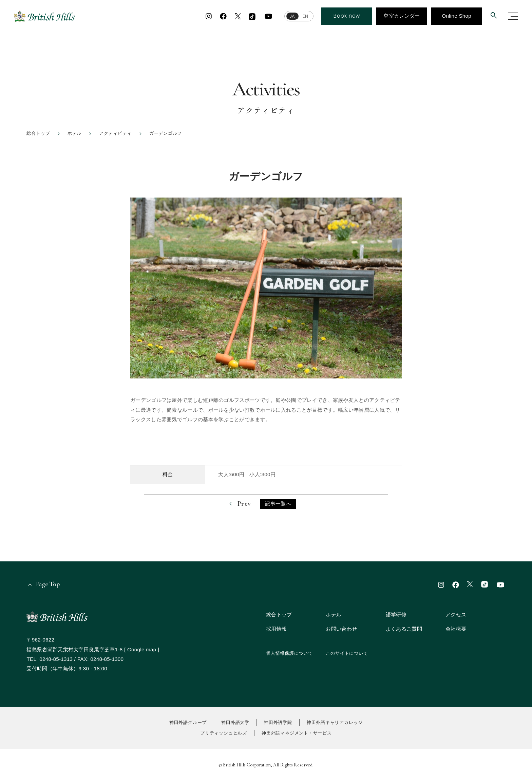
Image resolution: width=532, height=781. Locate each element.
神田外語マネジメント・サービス (297, 733)
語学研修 (396, 615)
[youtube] (268, 16)
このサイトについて (347, 653)
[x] (238, 17)
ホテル (334, 615)
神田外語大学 (235, 722)
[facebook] (223, 16)
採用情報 (276, 629)
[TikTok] (252, 17)
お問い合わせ (341, 629)
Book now (347, 16)
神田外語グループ (188, 722)
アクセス (456, 615)
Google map (142, 649)
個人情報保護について (289, 653)
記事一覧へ (278, 504)
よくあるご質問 (404, 629)
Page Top (48, 584)
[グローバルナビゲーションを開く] (513, 16)
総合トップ (279, 615)
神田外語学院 (278, 722)
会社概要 (456, 629)
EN (305, 16)
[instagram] (209, 16)
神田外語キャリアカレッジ (335, 722)
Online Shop (457, 16)
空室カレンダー (402, 16)
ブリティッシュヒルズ (224, 733)
